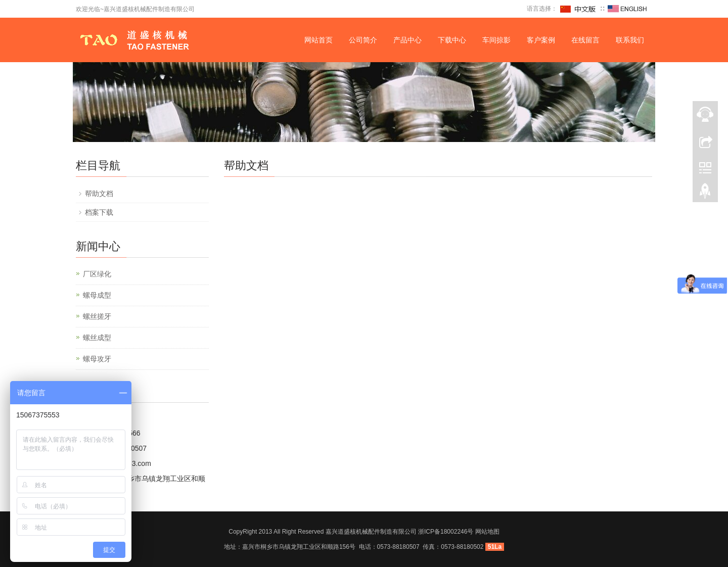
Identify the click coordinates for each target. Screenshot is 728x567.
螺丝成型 (97, 338)
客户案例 (541, 40)
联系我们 (630, 40)
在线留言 (585, 40)
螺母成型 (97, 295)
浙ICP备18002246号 (446, 532)
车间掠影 (496, 40)
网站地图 (487, 532)
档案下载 (99, 212)
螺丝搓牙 (97, 316)
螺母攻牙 (97, 359)
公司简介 (363, 40)
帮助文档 (99, 194)
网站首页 (318, 40)
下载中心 (452, 40)
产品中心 (407, 40)
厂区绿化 (97, 274)
